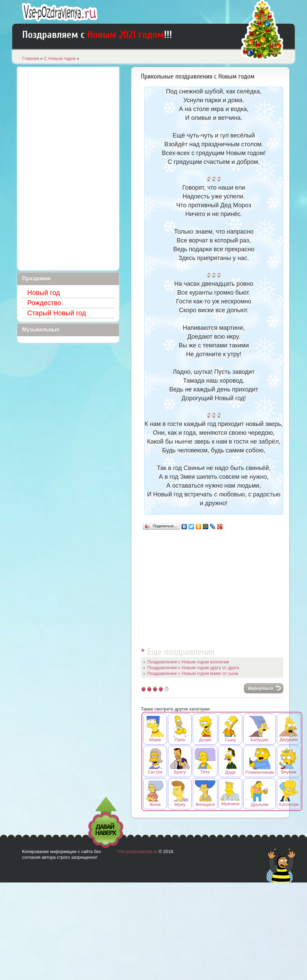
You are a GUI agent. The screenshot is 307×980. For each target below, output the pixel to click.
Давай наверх (106, 823)
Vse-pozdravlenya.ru (137, 851)
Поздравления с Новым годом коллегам (188, 662)
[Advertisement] (212, 585)
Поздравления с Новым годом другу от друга (193, 668)
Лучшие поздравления (60, 12)
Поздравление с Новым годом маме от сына (193, 673)
